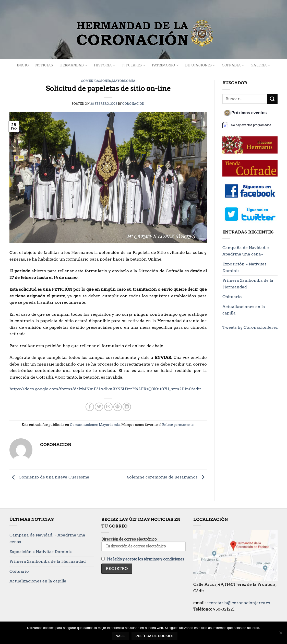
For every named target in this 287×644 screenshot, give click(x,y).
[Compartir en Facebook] (90, 407)
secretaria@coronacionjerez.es (238, 603)
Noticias (44, 65)
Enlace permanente (178, 425)
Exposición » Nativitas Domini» (244, 267)
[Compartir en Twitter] (99, 407)
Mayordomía (124, 81)
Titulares (134, 65)
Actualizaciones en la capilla (244, 310)
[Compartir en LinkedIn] (127, 407)
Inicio (23, 65)
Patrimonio (165, 65)
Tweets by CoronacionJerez (250, 327)
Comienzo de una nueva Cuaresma (49, 477)
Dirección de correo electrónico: (143, 544)
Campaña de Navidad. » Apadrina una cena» (246, 251)
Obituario (232, 297)
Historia (105, 65)
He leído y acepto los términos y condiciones (146, 559)
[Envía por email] (108, 407)
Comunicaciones (96, 81)
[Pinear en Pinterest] (118, 407)
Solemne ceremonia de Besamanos (167, 477)
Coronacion (133, 104)
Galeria (260, 65)
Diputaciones (200, 65)
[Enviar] (272, 99)
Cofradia (233, 65)
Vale (121, 636)
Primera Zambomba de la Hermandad (248, 284)
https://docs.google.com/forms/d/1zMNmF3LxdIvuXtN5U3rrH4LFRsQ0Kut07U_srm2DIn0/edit (105, 389)
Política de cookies (154, 636)
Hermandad (73, 65)
